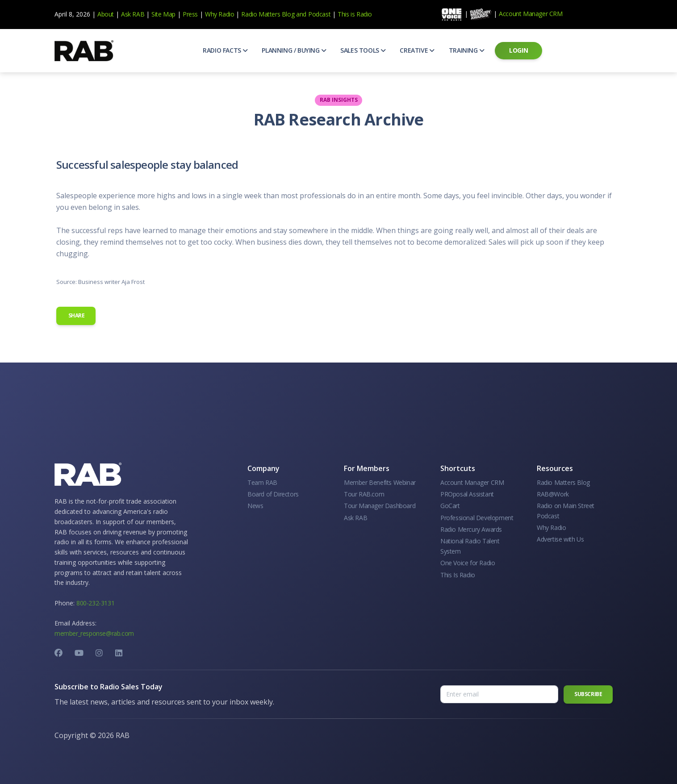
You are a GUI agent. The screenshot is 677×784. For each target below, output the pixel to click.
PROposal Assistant (467, 494)
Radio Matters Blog (268, 14)
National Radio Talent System (470, 546)
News (255, 506)
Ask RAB (133, 14)
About (106, 14)
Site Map (163, 14)
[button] (225, 50)
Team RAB (262, 482)
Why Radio (219, 14)
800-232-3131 (95, 603)
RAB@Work (553, 494)
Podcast (319, 14)
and (301, 14)
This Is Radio (458, 575)
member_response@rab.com (94, 633)
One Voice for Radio (468, 563)
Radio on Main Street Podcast (566, 511)
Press (190, 14)
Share (76, 315)
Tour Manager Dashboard (380, 506)
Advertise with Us (560, 539)
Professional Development (477, 518)
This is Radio (355, 14)
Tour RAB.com (364, 494)
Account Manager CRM (531, 14)
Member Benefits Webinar (380, 482)
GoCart (450, 506)
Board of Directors (273, 494)
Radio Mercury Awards (471, 529)
